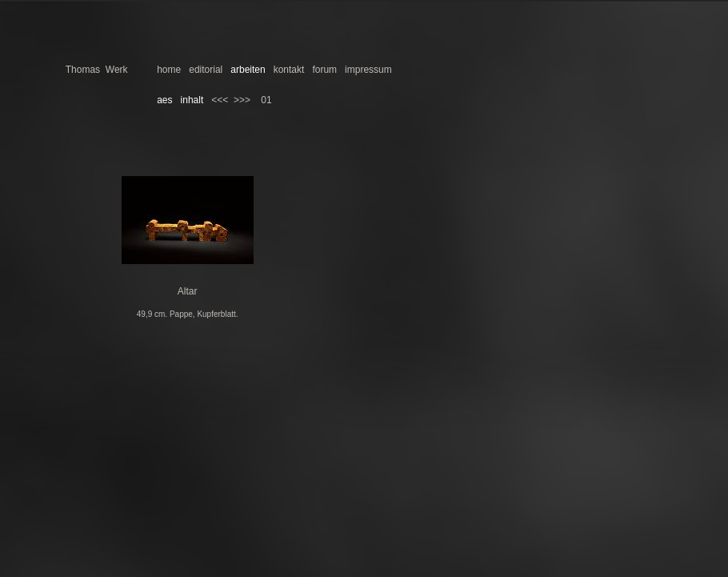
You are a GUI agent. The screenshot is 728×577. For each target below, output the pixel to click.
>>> (242, 100)
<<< (220, 100)
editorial (206, 70)
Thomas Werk (97, 70)
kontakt (289, 70)
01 (266, 100)
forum (324, 70)
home (169, 70)
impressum (368, 70)
